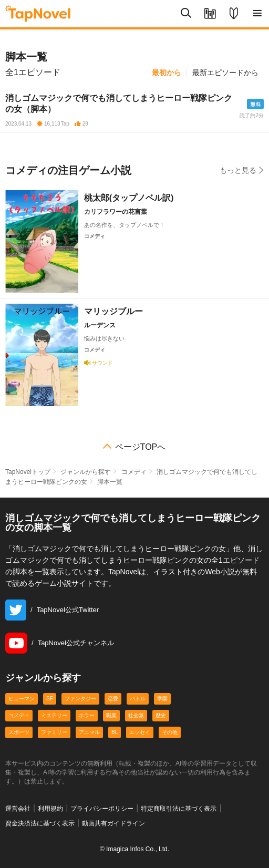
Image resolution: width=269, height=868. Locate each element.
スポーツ (19, 732)
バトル (138, 699)
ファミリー (54, 732)
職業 (111, 715)
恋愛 (113, 699)
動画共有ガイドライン (113, 823)
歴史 (161, 715)
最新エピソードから (225, 73)
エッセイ (140, 732)
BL (115, 732)
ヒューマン (22, 699)
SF (50, 699)
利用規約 (50, 809)
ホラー (87, 715)
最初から (167, 73)
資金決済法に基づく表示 (40, 823)
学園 (162, 699)
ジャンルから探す (86, 472)
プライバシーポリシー (102, 809)
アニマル (89, 732)
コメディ (134, 472)
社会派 (136, 715)
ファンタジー (80, 699)
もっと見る (242, 170)
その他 (170, 732)
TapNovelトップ (28, 472)
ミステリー (54, 715)
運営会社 (18, 809)
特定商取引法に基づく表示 (179, 809)
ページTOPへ (141, 447)
